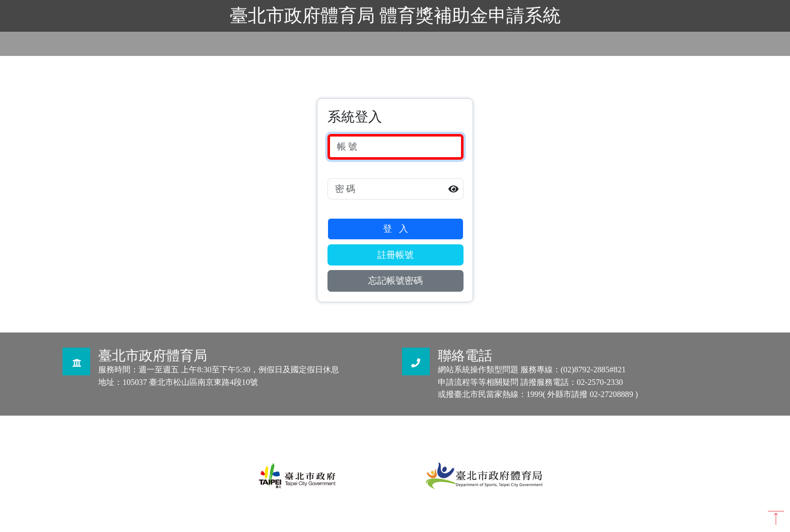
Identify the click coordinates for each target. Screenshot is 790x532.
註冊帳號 (396, 255)
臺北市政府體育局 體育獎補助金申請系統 (395, 16)
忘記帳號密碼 (396, 281)
